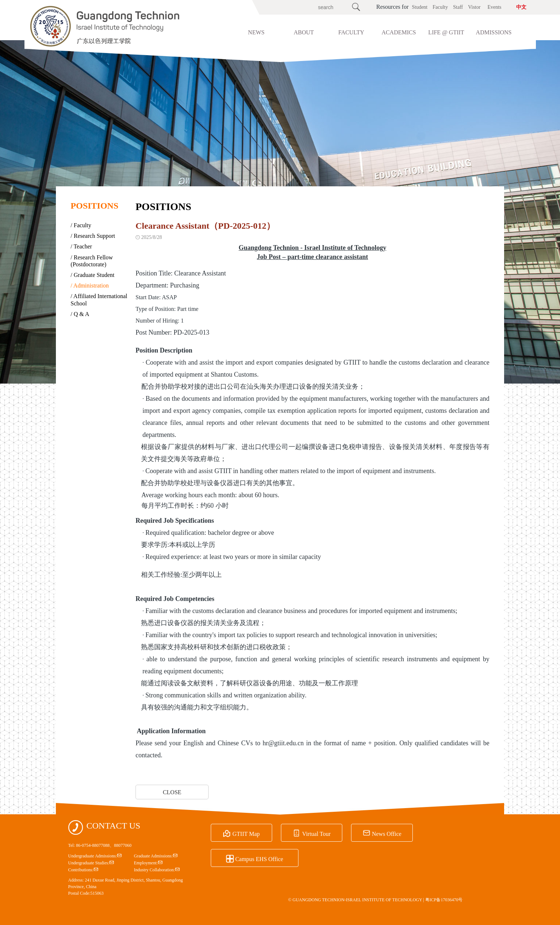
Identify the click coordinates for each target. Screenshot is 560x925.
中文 (521, 7)
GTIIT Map (238, 833)
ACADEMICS (399, 32)
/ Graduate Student (92, 275)
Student (420, 7)
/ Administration (89, 286)
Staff (458, 7)
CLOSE (172, 792)
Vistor (474, 7)
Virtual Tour (301, 833)
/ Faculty (81, 225)
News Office (365, 833)
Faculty (440, 7)
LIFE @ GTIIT (446, 32)
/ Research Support (93, 236)
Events (494, 7)
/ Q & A (80, 314)
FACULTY (351, 32)
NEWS (256, 32)
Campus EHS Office (445, 833)
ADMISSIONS (494, 32)
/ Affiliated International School (99, 300)
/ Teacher (81, 246)
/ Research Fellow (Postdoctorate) (92, 261)
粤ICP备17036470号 (444, 899)
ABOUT (304, 32)
